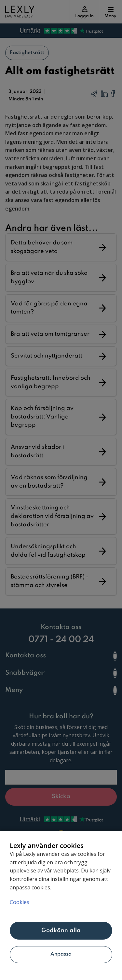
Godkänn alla (61, 930)
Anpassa (61, 954)
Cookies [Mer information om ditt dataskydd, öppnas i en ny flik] (20, 902)
